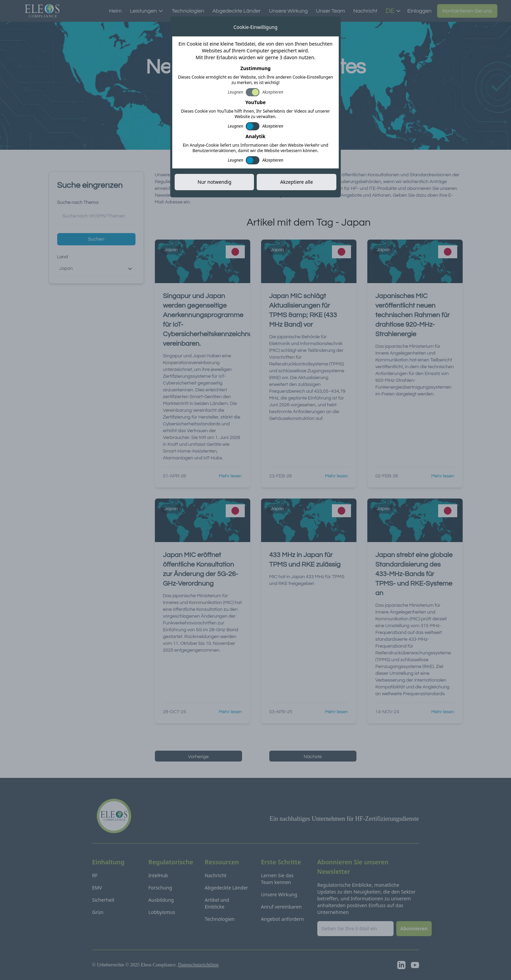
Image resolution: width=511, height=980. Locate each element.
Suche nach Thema (78, 202)
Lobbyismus (162, 912)
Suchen (96, 239)
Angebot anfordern (282, 919)
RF (95, 875)
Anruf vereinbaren (281, 907)
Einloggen (419, 11)
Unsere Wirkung (288, 11)
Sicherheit (103, 900)
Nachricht (365, 11)
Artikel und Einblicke (217, 903)
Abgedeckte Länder (237, 11)
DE (393, 11)
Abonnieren (308, 97)
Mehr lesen (230, 476)
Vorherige (198, 757)
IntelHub (158, 875)
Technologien (188, 11)
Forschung (160, 888)
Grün (98, 912)
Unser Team (331, 11)
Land (63, 257)
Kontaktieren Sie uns (467, 11)
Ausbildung (161, 900)
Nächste (313, 757)
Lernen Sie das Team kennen (277, 879)
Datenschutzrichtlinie (198, 965)
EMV (97, 888)
